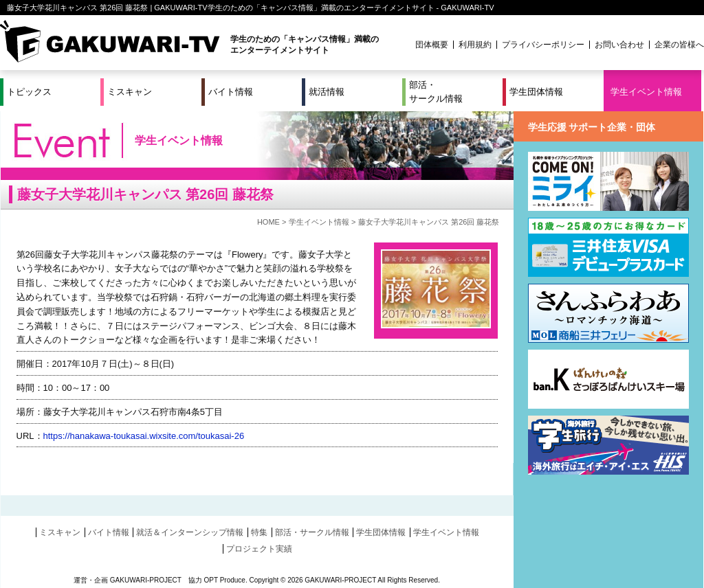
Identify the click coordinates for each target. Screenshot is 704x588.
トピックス (29, 92)
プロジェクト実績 (259, 549)
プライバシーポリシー (543, 45)
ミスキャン (130, 92)
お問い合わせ (619, 45)
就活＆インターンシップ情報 (190, 532)
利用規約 (475, 45)
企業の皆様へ (679, 45)
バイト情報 (231, 92)
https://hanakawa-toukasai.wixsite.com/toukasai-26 (144, 436)
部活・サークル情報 (436, 92)
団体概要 (432, 45)
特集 (259, 532)
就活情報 (327, 92)
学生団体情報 (536, 92)
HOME (268, 222)
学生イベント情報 (646, 92)
